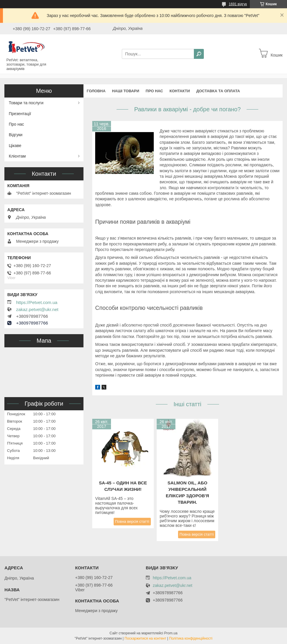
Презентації (20, 114)
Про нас (154, 91)
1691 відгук (238, 4)
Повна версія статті (132, 521)
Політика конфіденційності (191, 638)
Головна (96, 91)
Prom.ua (171, 633)
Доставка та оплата (218, 91)
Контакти (180, 91)
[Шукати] (199, 54)
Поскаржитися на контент (145, 638)
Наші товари (125, 91)
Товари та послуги (26, 103)
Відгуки (16, 135)
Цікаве (15, 146)
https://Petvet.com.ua (37, 303)
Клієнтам (17, 156)
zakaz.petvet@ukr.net (37, 310)
